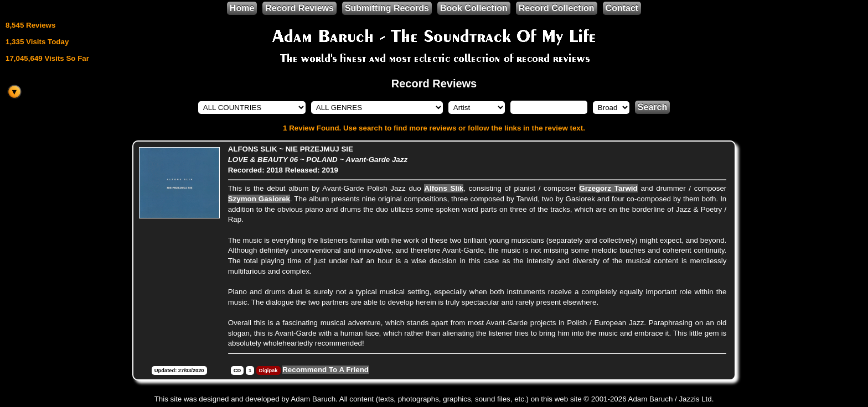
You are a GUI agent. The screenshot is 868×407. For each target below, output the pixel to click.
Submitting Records (387, 8)
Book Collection (474, 8)
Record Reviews (299, 8)
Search (652, 107)
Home (242, 8)
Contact (622, 8)
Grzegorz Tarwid (608, 188)
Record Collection (557, 8)
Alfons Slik (444, 188)
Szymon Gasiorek (259, 199)
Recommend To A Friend (325, 370)
